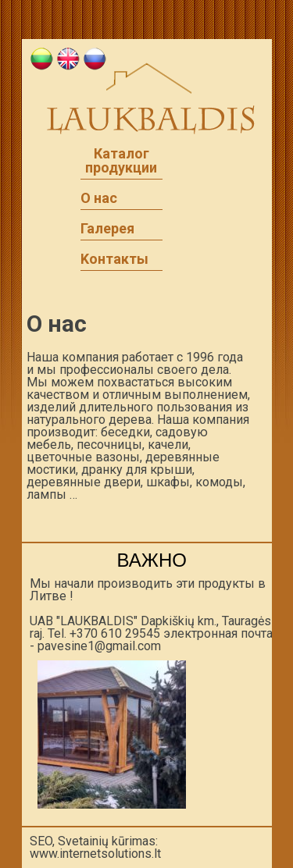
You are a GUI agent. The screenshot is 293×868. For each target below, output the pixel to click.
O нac (99, 198)
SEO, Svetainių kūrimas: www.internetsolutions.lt (95, 847)
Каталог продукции (121, 161)
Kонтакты (114, 259)
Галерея (107, 229)
